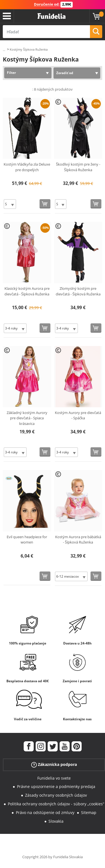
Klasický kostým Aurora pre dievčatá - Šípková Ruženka (27, 291)
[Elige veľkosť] (10, 204)
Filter (11, 73)
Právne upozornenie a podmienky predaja (56, 786)
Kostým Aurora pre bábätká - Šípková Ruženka (78, 540)
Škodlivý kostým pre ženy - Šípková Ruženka (78, 167)
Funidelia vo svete (54, 778)
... (4, 50)
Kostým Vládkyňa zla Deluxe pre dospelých (27, 167)
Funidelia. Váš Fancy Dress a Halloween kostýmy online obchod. (52, 16)
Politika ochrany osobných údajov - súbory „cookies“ (56, 804)
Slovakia (56, 821)
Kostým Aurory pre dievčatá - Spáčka (78, 415)
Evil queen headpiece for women (27, 540)
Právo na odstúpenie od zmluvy (45, 812)
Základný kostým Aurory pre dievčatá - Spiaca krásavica (27, 418)
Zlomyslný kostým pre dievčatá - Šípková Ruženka (78, 291)
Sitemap (89, 812)
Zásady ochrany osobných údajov (56, 795)
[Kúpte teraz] (45, 204)
